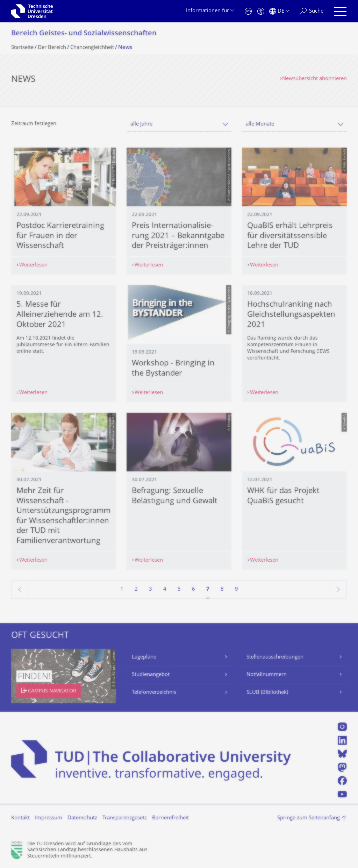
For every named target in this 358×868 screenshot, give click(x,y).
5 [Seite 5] (179, 589)
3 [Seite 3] (151, 589)
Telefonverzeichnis (154, 693)
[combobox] (179, 124)
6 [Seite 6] (194, 589)
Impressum (49, 818)
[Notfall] (248, 11)
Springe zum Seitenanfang (309, 818)
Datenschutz (82, 818)
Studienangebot (151, 675)
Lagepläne (144, 657)
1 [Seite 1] (122, 589)
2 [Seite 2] (136, 589)
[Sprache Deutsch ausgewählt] (279, 11)
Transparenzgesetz (125, 818)
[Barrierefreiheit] (261, 11)
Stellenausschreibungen (275, 657)
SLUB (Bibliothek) (267, 693)
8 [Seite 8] (222, 589)
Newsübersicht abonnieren (314, 79)
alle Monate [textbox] (260, 124)
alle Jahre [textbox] (141, 124)
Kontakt (20, 818)
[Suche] (312, 11)
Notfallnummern (267, 675)
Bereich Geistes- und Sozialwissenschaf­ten (84, 34)
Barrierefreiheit (170, 818)
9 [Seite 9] (237, 589)
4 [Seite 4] (165, 589)
